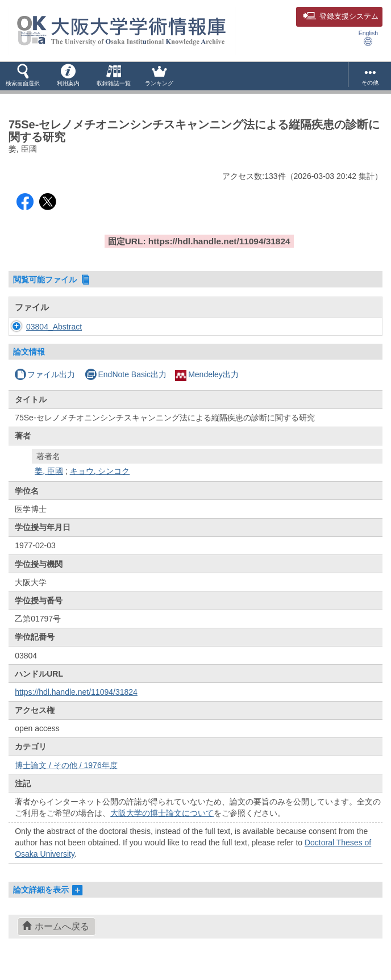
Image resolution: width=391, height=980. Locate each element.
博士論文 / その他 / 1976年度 (66, 777)
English (368, 38)
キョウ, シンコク (100, 482)
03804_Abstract (54, 332)
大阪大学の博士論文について (162, 824)
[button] (23, 76)
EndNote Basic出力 (126, 386)
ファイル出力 (45, 386)
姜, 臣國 (49, 482)
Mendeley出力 (207, 386)
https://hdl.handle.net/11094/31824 (76, 703)
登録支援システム (341, 16)
